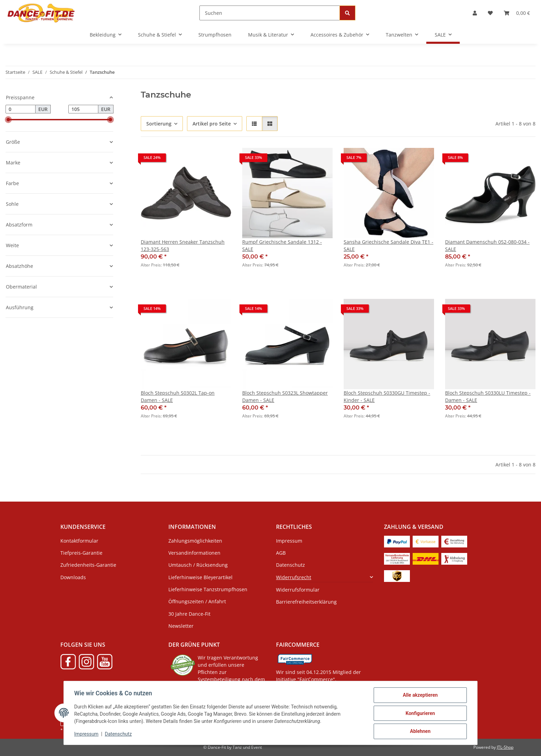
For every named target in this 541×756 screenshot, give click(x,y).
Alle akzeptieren (419, 696)
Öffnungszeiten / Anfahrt (197, 601)
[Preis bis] (83, 109)
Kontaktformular (79, 541)
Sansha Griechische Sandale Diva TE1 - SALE (388, 245)
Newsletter (181, 626)
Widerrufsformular (298, 590)
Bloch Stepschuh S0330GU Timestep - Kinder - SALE (387, 396)
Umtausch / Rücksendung (198, 565)
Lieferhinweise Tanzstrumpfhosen (208, 589)
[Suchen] (270, 13)
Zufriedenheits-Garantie (88, 565)
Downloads (73, 577)
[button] (475, 13)
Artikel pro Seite (212, 124)
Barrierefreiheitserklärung (306, 602)
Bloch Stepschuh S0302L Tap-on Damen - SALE (178, 396)
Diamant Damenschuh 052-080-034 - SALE (487, 245)
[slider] (8, 120)
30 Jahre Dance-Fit (189, 614)
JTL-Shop (505, 747)
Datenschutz (119, 735)
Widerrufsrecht (294, 577)
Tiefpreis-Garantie (81, 553)
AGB (281, 553)
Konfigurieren (419, 714)
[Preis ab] (21, 109)
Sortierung (159, 124)
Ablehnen (419, 732)
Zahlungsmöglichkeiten (195, 541)
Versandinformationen (194, 553)
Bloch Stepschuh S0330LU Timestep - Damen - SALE (488, 396)
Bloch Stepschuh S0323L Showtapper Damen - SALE (285, 396)
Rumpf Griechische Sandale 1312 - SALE (282, 245)
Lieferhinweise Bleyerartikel (200, 577)
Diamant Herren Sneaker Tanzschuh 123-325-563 (183, 245)
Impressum (87, 735)
